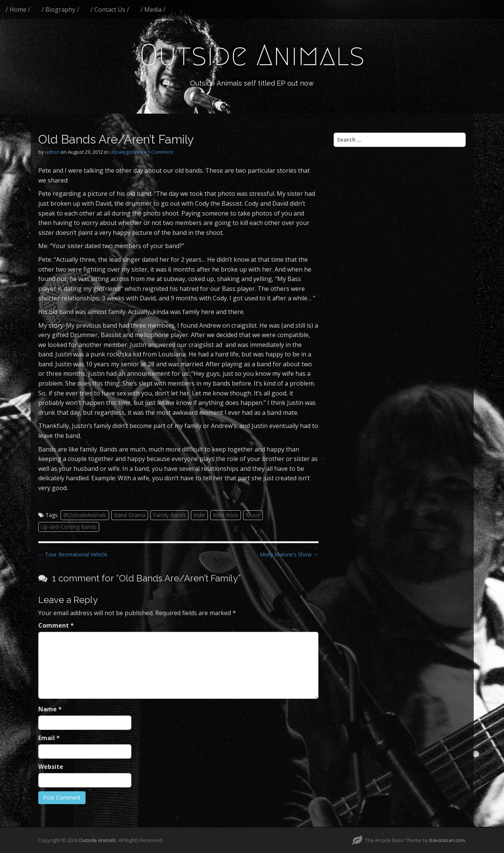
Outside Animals (252, 55)
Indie (199, 515)
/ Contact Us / (110, 9)
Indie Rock (225, 515)
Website (51, 767)
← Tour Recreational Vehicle (73, 554)
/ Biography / (60, 9)
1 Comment (160, 152)
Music (253, 515)
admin (52, 152)
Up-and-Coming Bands (69, 527)
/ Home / (18, 9)
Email (49, 738)
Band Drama (130, 515)
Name (50, 709)
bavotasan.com (447, 840)
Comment (56, 625)
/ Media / (153, 9)
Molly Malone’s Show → (289, 554)
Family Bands (169, 515)
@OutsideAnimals (85, 515)
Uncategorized (126, 152)
